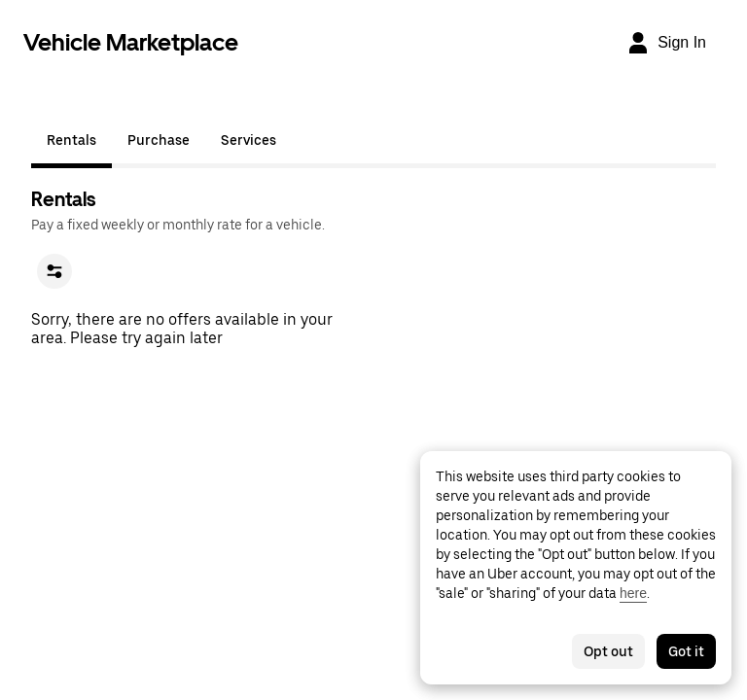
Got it (686, 651)
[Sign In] (666, 43)
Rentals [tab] (71, 140)
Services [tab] (249, 140)
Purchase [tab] (159, 140)
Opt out (608, 651)
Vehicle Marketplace (131, 42)
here (633, 593)
